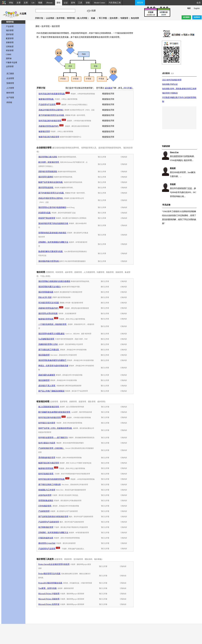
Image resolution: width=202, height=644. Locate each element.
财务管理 (10, 93)
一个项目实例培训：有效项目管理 (53, 324)
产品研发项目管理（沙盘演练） (51, 448)
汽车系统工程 (115, 3)
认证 (66, 3)
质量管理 (10, 42)
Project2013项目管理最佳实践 (50, 583)
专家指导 (124, 18)
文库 (26, 3)
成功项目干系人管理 (47, 386)
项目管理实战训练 (46, 188)
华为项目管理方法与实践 (49, 303)
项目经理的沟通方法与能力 (50, 287)
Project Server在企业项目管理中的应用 (54, 564)
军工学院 (103, 18)
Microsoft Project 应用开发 (49, 604)
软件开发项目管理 (46, 474)
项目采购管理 (44, 380)
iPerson (49, 3)
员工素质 (10, 74)
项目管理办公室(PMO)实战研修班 (52, 207)
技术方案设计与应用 (47, 443)
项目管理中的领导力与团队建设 (51, 334)
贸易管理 (10, 83)
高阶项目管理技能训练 (48, 172)
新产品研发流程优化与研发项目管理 (53, 517)
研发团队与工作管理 (47, 490)
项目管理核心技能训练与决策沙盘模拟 (54, 281)
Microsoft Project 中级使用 (49, 594)
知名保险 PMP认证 (170, 84)
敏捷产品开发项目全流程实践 (51, 182)
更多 (172, 73)
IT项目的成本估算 (46, 538)
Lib (33, 3)
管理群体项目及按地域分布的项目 (52, 233)
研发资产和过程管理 (47, 218)
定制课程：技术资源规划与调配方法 (53, 242)
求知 (11, 3)
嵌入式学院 (82, 18)
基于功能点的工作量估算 (49, 350)
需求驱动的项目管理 (47, 458)
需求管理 (10, 34)
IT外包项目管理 (45, 506)
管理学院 (71, 18)
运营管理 (10, 67)
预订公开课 (102, 157)
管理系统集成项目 (46, 501)
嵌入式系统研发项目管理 (49, 407)
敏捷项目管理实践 (46, 99)
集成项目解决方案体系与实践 (51, 251)
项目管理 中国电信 (170, 93)
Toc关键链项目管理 (46, 339)
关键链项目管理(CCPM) (48, 344)
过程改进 (10, 46)
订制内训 (124, 157)
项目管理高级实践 (46, 292)
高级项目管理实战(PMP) (51, 126)
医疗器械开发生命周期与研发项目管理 (55, 412)
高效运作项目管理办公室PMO (51, 110)
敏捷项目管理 (44, 131)
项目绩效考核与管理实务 (49, 261)
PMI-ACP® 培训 (45, 297)
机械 (93, 18)
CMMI (9, 55)
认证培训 (50, 18)
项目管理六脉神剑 (46, 177)
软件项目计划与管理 (47, 423)
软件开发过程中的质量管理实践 (54, 94)
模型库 (140, 3)
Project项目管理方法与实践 (49, 574)
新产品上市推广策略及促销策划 (51, 391)
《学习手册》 (128, 88)
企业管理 (10, 78)
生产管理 (10, 98)
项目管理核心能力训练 (48, 157)
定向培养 (114, 18)
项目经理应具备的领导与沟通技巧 (52, 360)
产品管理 (10, 26)
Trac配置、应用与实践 (47, 588)
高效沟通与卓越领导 (47, 375)
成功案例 (108, 88)
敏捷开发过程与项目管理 (49, 137)
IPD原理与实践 (45, 213)
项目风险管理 (44, 355)
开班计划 (39, 18)
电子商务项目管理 (46, 527)
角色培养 (135, 18)
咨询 (73, 3)
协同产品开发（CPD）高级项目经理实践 (55, 428)
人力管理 (10, 88)
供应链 (9, 102)
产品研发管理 (44, 511)
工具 (80, 3)
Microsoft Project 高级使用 (49, 599)
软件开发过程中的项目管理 (52, 121)
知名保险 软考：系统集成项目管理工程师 (179, 89)
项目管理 (10, 30)
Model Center (100, 3)
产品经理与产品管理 (50, 105)
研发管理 (10, 50)
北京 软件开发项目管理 (172, 80)
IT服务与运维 (12, 63)
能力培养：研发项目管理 (49, 162)
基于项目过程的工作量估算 (50, 485)
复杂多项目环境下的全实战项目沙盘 (53, 223)
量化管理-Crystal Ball (47, 543)
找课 (95, 11)
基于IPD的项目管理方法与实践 (52, 115)
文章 (19, 3)
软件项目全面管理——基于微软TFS (53, 438)
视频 (40, 3)
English (197, 8)
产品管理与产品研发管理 (49, 522)
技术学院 (61, 18)
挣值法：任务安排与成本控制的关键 (53, 366)
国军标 (9, 59)
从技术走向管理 (45, 495)
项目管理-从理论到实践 (48, 313)
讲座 (88, 3)
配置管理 (10, 38)
